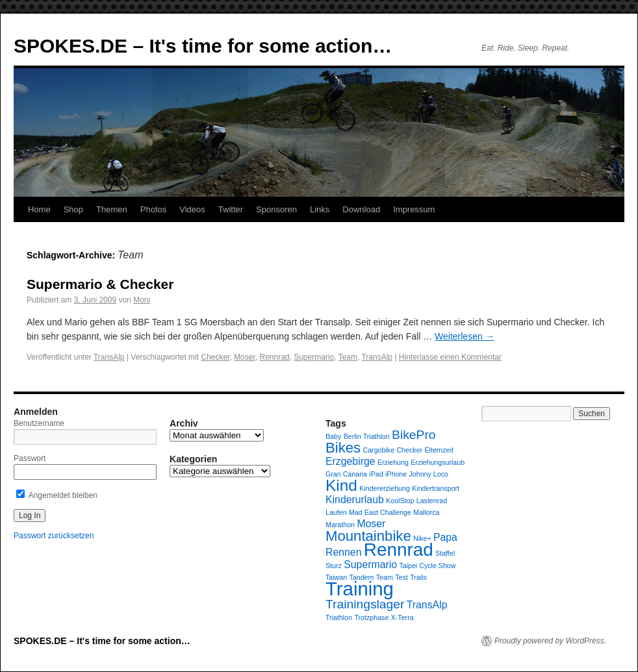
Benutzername (39, 423)
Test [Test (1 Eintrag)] (402, 577)
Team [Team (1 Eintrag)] (385, 577)
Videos (192, 209)
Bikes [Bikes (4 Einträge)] (343, 448)
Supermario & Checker (100, 284)
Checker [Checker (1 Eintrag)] (409, 450)
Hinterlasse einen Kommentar (450, 357)
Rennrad (274, 357)
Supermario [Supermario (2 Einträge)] (370, 565)
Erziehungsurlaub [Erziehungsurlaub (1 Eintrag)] (438, 462)
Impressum (414, 209)
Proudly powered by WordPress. (550, 641)
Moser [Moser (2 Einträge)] (371, 524)
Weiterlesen (465, 336)
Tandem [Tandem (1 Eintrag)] (362, 577)
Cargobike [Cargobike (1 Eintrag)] (379, 450)
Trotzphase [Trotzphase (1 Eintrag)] (371, 617)
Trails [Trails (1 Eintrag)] (418, 577)
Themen (112, 209)
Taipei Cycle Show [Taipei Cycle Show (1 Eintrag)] (427, 566)
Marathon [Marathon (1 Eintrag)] (340, 525)
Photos (153, 209)
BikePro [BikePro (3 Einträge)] (414, 435)
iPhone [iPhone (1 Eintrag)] (396, 474)
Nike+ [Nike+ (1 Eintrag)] (422, 538)
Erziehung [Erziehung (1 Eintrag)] (393, 462)
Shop (73, 209)
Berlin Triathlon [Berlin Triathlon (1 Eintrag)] (367, 436)
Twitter (231, 209)
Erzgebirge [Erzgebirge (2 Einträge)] (351, 461)
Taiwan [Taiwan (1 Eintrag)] (336, 577)
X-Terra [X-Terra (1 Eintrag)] (402, 617)
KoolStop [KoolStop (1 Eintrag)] (400, 501)
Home (39, 209)
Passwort (30, 458)
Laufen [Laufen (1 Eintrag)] (336, 512)
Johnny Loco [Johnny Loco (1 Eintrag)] (429, 474)
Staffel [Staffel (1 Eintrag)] (445, 553)
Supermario (314, 357)
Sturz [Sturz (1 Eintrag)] (334, 566)
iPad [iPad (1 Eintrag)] (376, 474)
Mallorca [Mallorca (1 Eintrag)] (426, 512)
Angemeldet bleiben (57, 495)
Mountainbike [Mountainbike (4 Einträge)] (368, 536)
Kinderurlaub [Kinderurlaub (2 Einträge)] (355, 500)
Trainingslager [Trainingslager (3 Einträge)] (365, 604)
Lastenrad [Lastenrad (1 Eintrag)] (432, 501)
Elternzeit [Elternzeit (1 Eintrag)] (439, 450)
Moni (142, 300)
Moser (245, 357)
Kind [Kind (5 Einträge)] (341, 485)
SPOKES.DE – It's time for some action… (203, 46)
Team (348, 357)
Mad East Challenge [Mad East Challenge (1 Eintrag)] (380, 512)
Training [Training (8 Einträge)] (360, 589)
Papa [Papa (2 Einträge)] (445, 537)
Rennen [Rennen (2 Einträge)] (343, 552)
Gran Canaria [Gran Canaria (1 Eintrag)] (346, 474)
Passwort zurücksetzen (54, 536)
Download (361, 209)
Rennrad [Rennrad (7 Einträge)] (399, 550)
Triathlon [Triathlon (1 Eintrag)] (339, 617)
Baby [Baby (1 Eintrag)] (333, 436)
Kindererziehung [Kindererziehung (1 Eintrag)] (385, 488)
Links (320, 209)
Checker (215, 357)
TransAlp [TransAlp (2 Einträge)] (427, 605)
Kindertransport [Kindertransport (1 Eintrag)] (436, 488)
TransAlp (109, 357)
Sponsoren (276, 209)
